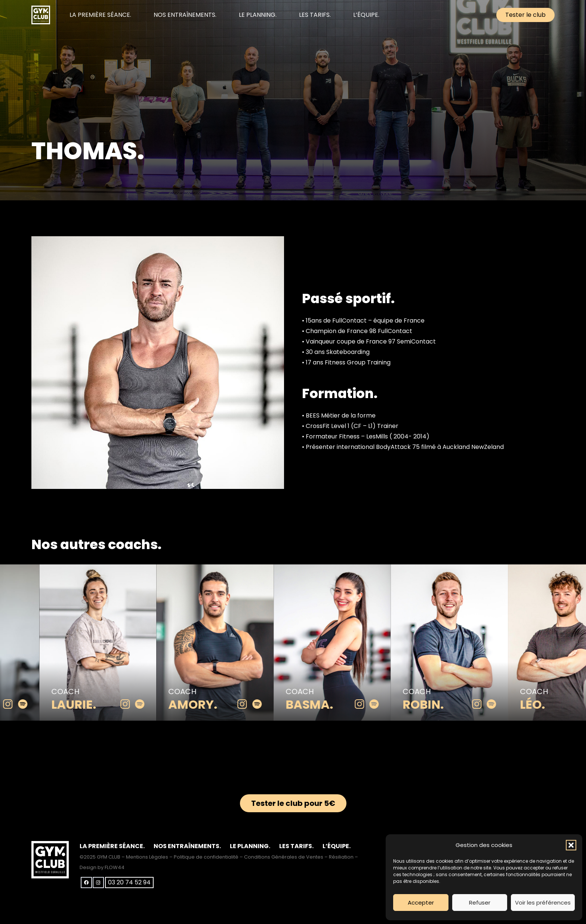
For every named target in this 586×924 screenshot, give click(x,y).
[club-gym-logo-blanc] (41, 15)
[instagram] (18, 705)
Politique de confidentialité (206, 857)
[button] (571, 845)
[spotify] (32, 705)
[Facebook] (86, 883)
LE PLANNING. (250, 846)
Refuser (480, 903)
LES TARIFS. (296, 846)
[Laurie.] (108, 569)
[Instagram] (98, 883)
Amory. (203, 704)
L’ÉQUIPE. (337, 846)
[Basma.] (342, 569)
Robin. (433, 704)
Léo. (542, 704)
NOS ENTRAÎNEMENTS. (187, 846)
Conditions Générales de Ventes (284, 857)
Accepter (421, 903)
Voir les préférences (543, 903)
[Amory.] (225, 569)
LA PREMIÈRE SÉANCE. (112, 846)
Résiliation (341, 857)
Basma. (319, 704)
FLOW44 (115, 867)
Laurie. (83, 704)
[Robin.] (459, 569)
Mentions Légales (147, 857)
